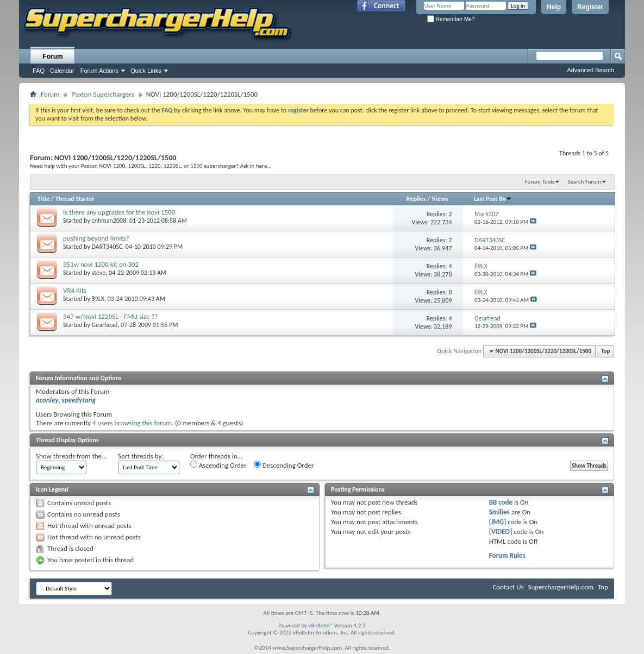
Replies (416, 199)
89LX (98, 299)
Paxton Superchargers (103, 94)
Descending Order (284, 465)
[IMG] (498, 522)
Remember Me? (451, 19)
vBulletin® (320, 625)
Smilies (499, 512)
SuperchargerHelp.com (561, 587)
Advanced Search (590, 70)
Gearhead (105, 325)
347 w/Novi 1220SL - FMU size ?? (110, 316)
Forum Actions (99, 71)
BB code (501, 502)
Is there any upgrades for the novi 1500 (119, 212)
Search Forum (585, 182)
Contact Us (508, 587)
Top (605, 351)
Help (554, 7)
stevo (99, 273)
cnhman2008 (109, 221)
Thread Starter (75, 199)
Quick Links (146, 71)
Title (43, 199)
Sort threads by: (141, 456)
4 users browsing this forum (132, 423)
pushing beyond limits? (96, 238)
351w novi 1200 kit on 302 (101, 264)
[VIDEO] (501, 532)
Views (440, 199)
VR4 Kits (75, 290)
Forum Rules (507, 555)
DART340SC (107, 247)
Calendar (62, 71)
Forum (52, 56)
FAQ (39, 71)
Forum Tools (540, 182)
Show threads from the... (71, 456)
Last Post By (493, 199)
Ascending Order (218, 465)
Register (590, 7)
